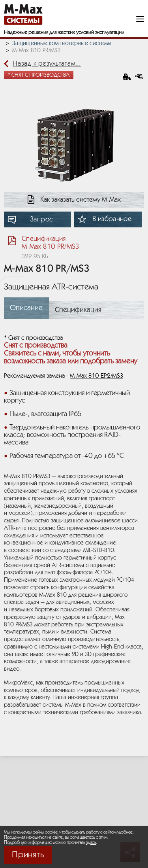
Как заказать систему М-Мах (81, 200)
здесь (91, 842)
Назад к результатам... (47, 64)
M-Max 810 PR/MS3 (37, 51)
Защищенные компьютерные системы (62, 43)
